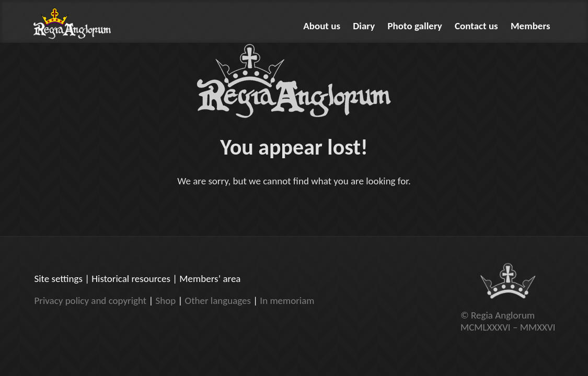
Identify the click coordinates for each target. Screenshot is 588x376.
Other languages (218, 301)
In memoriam (287, 301)
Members (531, 26)
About (322, 26)
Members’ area (210, 279)
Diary (364, 26)
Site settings (59, 279)
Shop (165, 301)
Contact (476, 26)
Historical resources (131, 279)
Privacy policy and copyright (91, 301)
